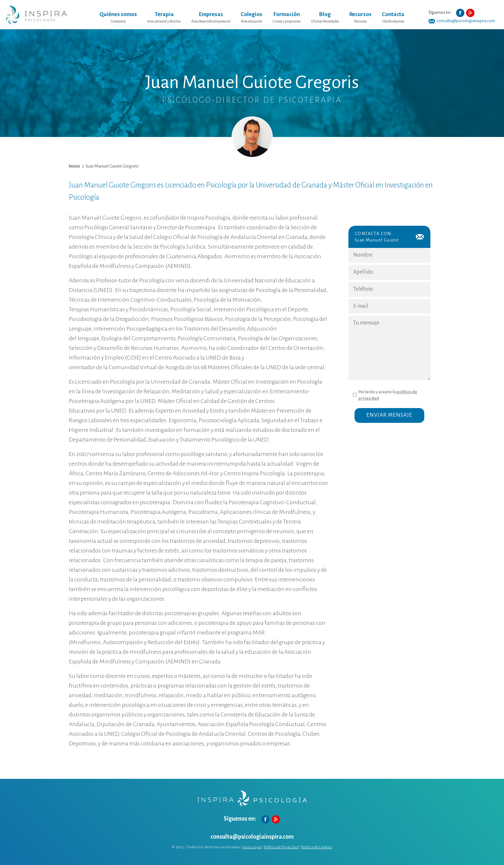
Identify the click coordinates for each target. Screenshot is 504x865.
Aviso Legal (252, 847)
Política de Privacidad (281, 847)
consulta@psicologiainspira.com (466, 21)
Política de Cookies (317, 847)
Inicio (74, 166)
